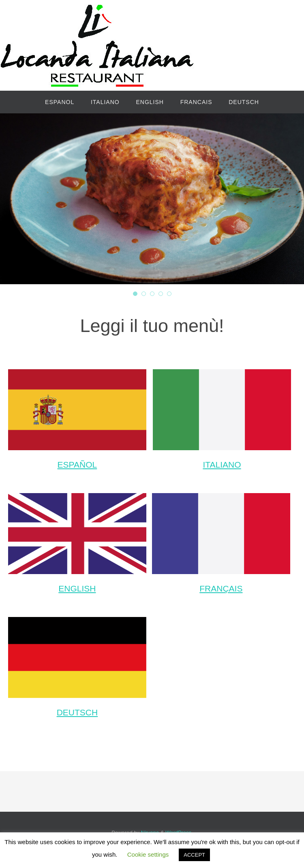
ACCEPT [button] (194, 855)
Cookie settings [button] (148, 854)
